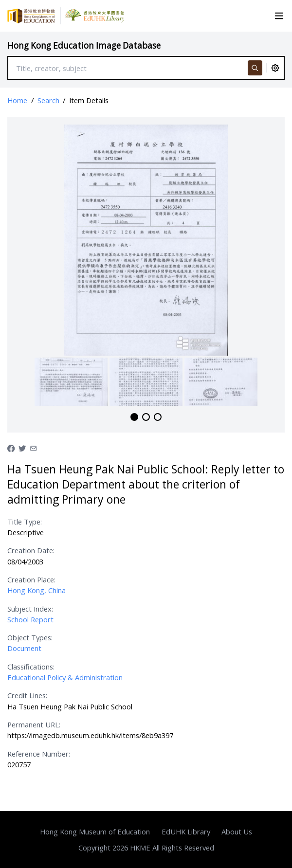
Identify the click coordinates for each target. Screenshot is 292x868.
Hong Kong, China (36, 590)
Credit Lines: (27, 695)
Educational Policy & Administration (65, 677)
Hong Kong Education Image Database (84, 45)
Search (48, 100)
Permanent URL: (34, 724)
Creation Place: (31, 579)
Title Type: (25, 522)
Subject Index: (30, 609)
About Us (237, 832)
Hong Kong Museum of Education (95, 832)
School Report (30, 619)
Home (17, 100)
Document (24, 648)
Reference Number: (39, 754)
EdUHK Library (186, 832)
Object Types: (30, 637)
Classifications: (31, 667)
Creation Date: (31, 550)
